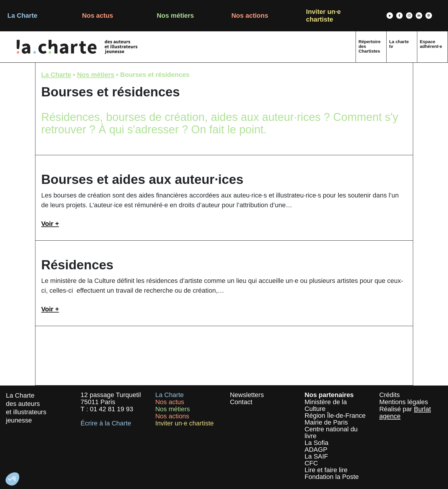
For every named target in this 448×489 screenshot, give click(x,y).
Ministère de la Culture (326, 405)
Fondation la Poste (331, 477)
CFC (311, 463)
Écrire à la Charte (106, 423)
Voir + (50, 224)
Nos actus (98, 16)
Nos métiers (175, 16)
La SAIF (316, 456)
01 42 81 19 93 (111, 409)
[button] (12, 479)
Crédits (390, 395)
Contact (241, 402)
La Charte (22, 16)
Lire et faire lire (326, 470)
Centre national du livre (331, 433)
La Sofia (316, 443)
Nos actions (250, 16)
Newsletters (247, 395)
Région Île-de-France (335, 416)
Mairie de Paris (326, 422)
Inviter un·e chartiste (323, 16)
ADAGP (316, 450)
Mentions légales (404, 402)
